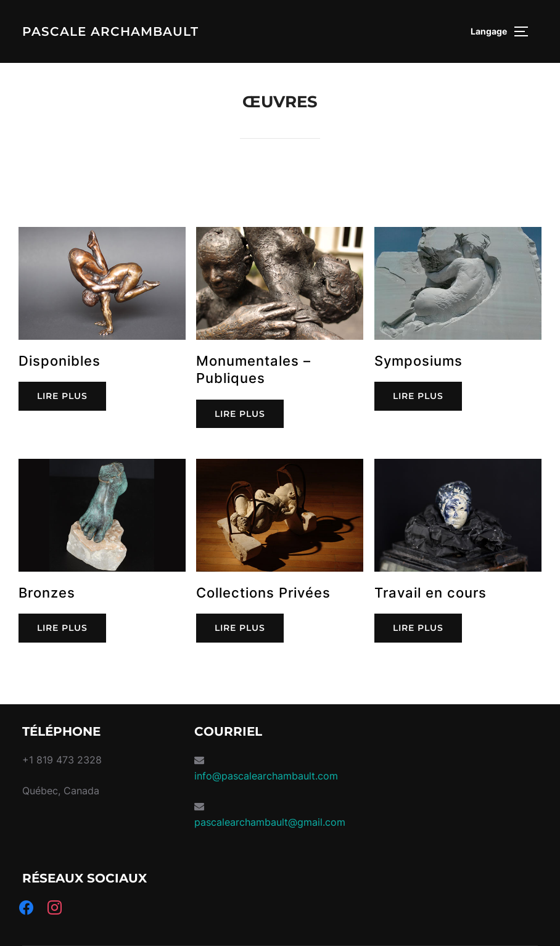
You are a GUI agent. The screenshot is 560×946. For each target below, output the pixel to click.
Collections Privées (263, 593)
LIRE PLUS (62, 396)
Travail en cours (430, 593)
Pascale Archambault (110, 31)
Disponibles (60, 360)
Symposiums (418, 360)
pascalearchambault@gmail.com (270, 822)
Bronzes (47, 593)
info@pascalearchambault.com (266, 776)
